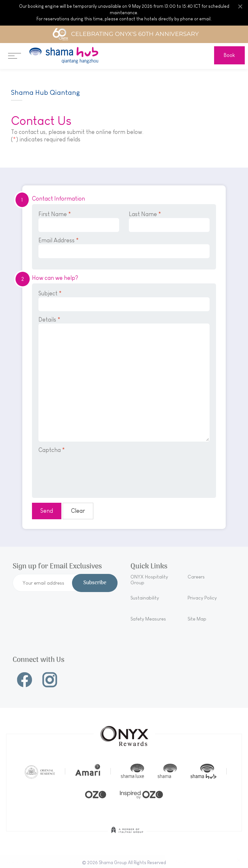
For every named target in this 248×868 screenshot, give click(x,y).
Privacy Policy (202, 598)
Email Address (124, 248)
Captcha (52, 450)
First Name (79, 221)
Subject (124, 301)
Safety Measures (148, 619)
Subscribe (95, 583)
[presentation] (88, 471)
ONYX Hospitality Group (149, 580)
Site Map (197, 619)
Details (124, 379)
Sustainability (145, 598)
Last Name (169, 221)
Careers (196, 577)
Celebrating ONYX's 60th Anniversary (125, 34)
